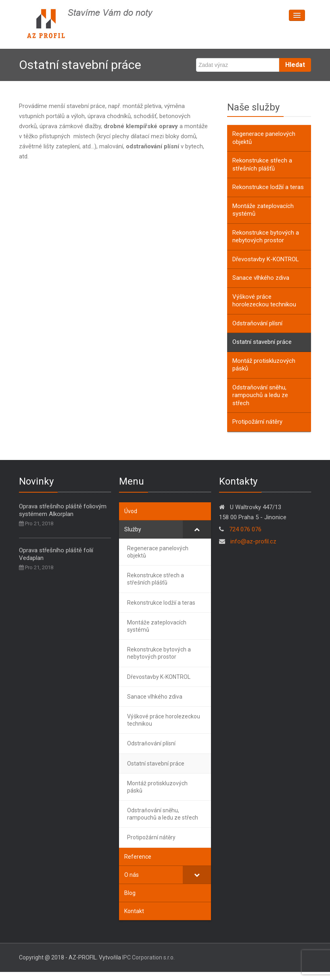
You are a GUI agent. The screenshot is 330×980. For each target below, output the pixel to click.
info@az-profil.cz (253, 541)
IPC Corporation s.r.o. (148, 957)
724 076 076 (245, 529)
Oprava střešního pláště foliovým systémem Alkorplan (63, 510)
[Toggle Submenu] (197, 529)
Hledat (295, 65)
